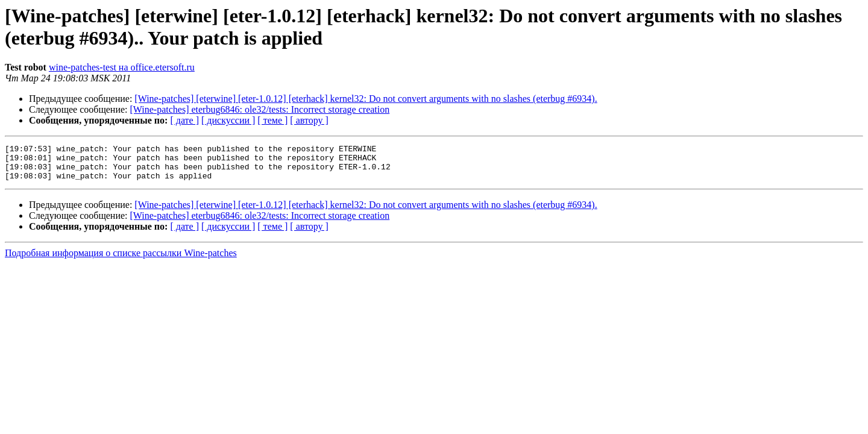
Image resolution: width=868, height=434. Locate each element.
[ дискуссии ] (228, 120)
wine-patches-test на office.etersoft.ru (122, 67)
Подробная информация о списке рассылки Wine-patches (121, 260)
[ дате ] (184, 120)
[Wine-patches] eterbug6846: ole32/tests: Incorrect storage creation (260, 109)
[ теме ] (272, 120)
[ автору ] (309, 120)
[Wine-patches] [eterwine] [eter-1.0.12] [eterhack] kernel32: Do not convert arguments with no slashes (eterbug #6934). (366, 99)
